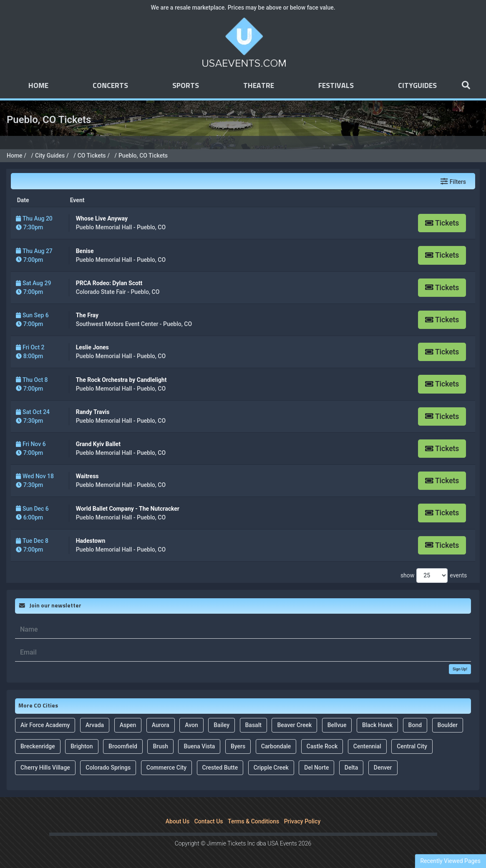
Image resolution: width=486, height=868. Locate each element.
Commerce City (166, 768)
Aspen (128, 725)
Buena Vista (199, 746)
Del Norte (316, 768)
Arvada (95, 725)
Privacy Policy (302, 821)
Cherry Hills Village (45, 768)
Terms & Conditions (253, 821)
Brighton (82, 746)
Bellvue (337, 725)
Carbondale (276, 746)
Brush (160, 746)
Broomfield (123, 746)
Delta (351, 768)
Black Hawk (377, 725)
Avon (191, 725)
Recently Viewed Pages (450, 861)
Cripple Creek (271, 768)
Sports (186, 86)
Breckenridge (38, 746)
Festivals (336, 86)
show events (434, 576)
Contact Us (209, 821)
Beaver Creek (294, 725)
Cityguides (417, 86)
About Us (178, 821)
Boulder (448, 725)
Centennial (367, 746)
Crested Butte (220, 768)
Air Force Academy (45, 725)
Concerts (110, 86)
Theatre (259, 86)
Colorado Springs (108, 768)
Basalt (253, 725)
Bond (415, 725)
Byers (238, 746)
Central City (412, 746)
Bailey (222, 725)
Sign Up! (460, 669)
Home (38, 86)
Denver (383, 768)
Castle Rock (322, 746)
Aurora (161, 725)
